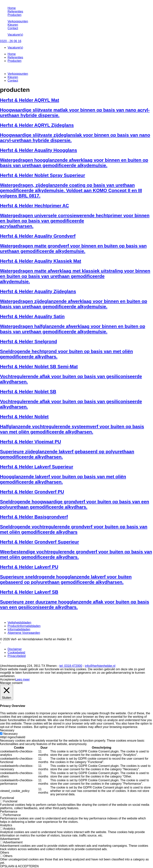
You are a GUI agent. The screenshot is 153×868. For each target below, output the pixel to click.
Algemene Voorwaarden (24, 633)
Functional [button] (7, 798)
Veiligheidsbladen (19, 623)
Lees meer (23, 679)
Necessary (10, 734)
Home (12, 8)
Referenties (15, 11)
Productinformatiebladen (24, 626)
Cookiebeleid (16, 653)
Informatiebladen (19, 629)
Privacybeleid (17, 656)
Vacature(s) (15, 35)
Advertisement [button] (10, 839)
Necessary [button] (7, 730)
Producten (15, 15)
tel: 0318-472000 (71, 666)
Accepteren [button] (8, 679)
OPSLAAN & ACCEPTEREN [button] (19, 866)
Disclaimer (15, 649)
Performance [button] (9, 812)
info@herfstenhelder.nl (100, 666)
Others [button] (5, 853)
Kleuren (13, 25)
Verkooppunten (18, 21)
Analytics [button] (6, 825)
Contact (13, 28)
